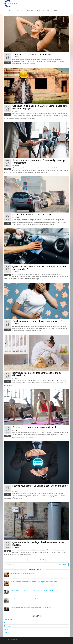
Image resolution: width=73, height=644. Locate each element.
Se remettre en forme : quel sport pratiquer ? (34, 427)
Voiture (46, 11)
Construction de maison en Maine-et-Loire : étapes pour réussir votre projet (40, 107)
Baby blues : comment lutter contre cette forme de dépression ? (37, 374)
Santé (38, 11)
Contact (55, 11)
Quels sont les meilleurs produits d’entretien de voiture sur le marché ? (39, 268)
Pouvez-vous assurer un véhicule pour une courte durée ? (40, 487)
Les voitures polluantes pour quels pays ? (33, 215)
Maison (30, 11)
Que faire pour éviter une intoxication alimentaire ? (37, 321)
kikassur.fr (14, 640)
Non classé (8, 626)
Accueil (9, 11)
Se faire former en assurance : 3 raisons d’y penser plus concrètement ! (40, 162)
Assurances (19, 11)
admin (17, 57)
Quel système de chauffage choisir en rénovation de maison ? (38, 544)
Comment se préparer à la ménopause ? (32, 54)
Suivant (42, 560)
